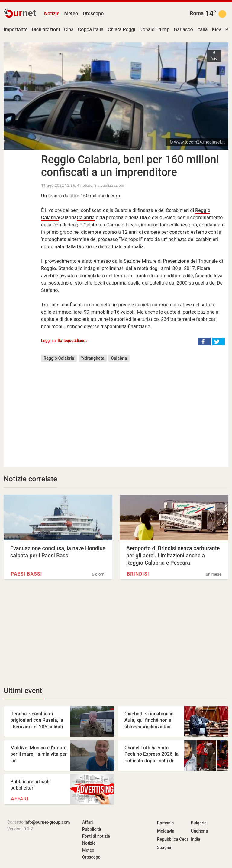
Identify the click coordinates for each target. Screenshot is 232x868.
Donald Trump (154, 30)
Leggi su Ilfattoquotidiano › (64, 340)
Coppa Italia (91, 30)
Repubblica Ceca (173, 839)
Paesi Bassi (26, 574)
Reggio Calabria (59, 358)
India (196, 839)
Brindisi (138, 574)
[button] (205, 342)
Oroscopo (93, 13)
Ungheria (199, 831)
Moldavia (166, 831)
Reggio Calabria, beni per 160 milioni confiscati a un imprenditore (130, 166)
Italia (203, 30)
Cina (69, 30)
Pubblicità (92, 829)
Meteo (71, 13)
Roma (197, 13)
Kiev (216, 30)
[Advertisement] (133, 410)
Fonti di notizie (96, 836)
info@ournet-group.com (47, 822)
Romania (165, 823)
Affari (20, 799)
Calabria (86, 218)
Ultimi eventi (24, 691)
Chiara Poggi (122, 30)
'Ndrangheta (93, 358)
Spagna (164, 847)
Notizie (52, 13)
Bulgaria (199, 823)
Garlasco (183, 30)
